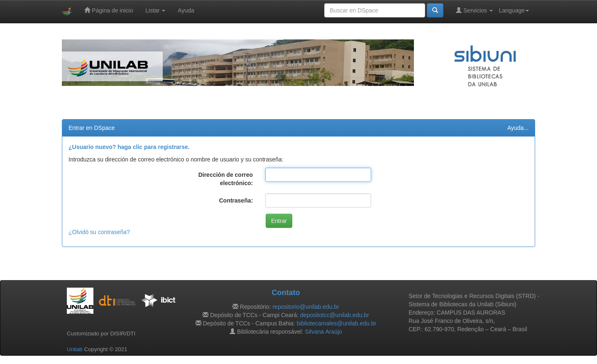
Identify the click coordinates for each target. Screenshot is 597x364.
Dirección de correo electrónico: (226, 179)
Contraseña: (236, 200)
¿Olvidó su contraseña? (99, 232)
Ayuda (186, 10)
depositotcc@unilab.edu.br (335, 315)
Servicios (474, 10)
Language (514, 10)
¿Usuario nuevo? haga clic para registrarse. (129, 147)
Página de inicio (109, 10)
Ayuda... (518, 128)
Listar (155, 10)
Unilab (75, 349)
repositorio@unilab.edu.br (306, 307)
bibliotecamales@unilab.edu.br (337, 323)
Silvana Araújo (323, 332)
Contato (286, 293)
